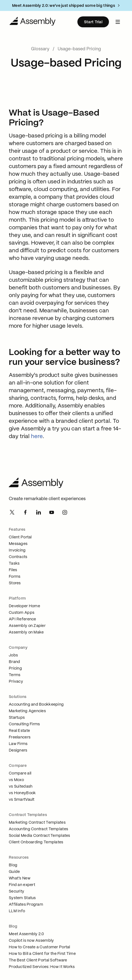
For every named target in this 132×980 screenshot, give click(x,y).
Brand (14, 662)
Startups (17, 718)
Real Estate (19, 731)
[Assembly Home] (66, 483)
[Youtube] (52, 513)
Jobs (13, 655)
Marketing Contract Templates (37, 823)
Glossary (40, 49)
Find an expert (22, 885)
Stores (15, 583)
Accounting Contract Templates (38, 829)
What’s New (20, 878)
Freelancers (20, 737)
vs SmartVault (22, 800)
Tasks (14, 564)
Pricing (15, 668)
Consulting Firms (24, 724)
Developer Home (24, 606)
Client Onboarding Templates (36, 842)
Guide (14, 872)
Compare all (20, 773)
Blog (13, 865)
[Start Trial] (93, 22)
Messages (18, 544)
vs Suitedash (21, 787)
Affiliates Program (26, 905)
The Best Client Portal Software (38, 960)
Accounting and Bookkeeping (36, 705)
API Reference (23, 619)
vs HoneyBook (22, 793)
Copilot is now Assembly (31, 941)
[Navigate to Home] (33, 22)
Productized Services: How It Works (42, 967)
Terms (15, 675)
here (37, 437)
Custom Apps (22, 613)
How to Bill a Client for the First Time (42, 954)
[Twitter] (12, 513)
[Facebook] (25, 513)
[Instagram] (65, 513)
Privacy (16, 682)
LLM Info (17, 911)
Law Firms (18, 744)
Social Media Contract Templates (40, 836)
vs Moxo (16, 780)
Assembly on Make (26, 632)
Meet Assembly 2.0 (26, 934)
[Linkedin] (38, 513)
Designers (18, 750)
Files (13, 570)
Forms (15, 577)
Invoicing (17, 550)
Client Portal (20, 537)
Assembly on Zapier (27, 626)
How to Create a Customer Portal (40, 947)
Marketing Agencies (27, 711)
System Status (22, 898)
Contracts (18, 557)
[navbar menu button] (118, 22)
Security (16, 891)
